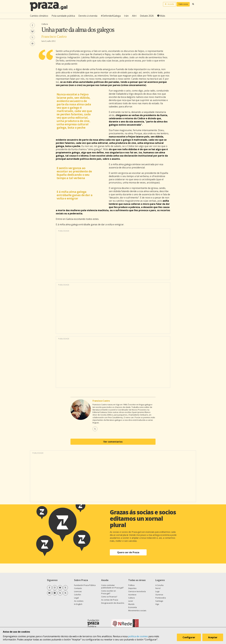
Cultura (45, 24)
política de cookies (138, 636)
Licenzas (78, 591)
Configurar (189, 637)
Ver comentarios (113, 442)
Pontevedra (161, 598)
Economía (133, 607)
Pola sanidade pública (63, 16)
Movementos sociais (137, 610)
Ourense (159, 595)
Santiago (159, 601)
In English (78, 604)
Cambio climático (39, 16)
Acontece (132, 595)
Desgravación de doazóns (113, 603)
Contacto (78, 588)
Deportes (132, 588)
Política (131, 585)
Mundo (131, 604)
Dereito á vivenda (88, 16)
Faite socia (183, 4)
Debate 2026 (147, 16)
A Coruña (159, 585)
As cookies (79, 601)
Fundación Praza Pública (85, 585)
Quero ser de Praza (128, 552)
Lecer (131, 601)
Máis (163, 16)
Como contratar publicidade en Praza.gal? (112, 586)
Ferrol (158, 588)
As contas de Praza (110, 600)
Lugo (157, 591)
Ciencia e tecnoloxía (137, 591)
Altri (134, 16)
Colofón (78, 595)
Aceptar (213, 637)
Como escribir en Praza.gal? (109, 592)
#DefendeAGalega (111, 16)
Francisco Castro (54, 36)
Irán (126, 16)
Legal (76, 598)
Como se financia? (109, 597)
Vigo (157, 604)
